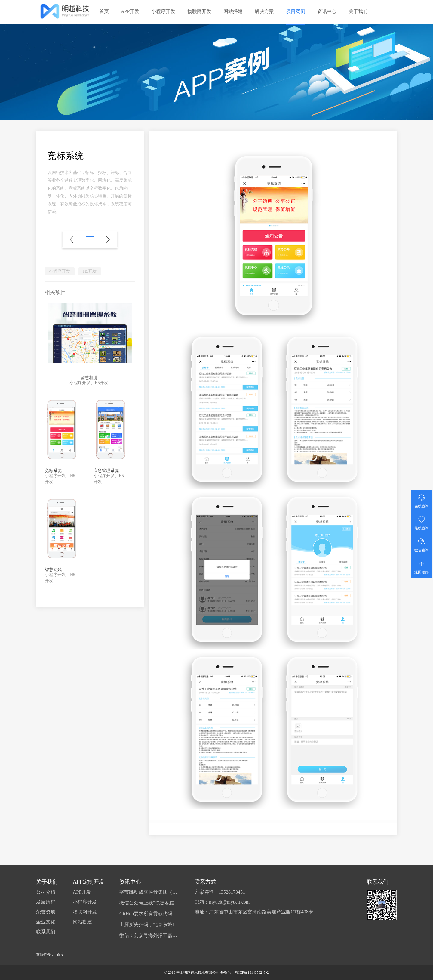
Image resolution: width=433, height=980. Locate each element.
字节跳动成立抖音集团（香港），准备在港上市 (149, 892)
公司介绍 (46, 892)
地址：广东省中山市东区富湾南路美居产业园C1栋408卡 (254, 912)
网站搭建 (233, 11)
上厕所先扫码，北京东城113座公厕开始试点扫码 (149, 925)
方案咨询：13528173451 (220, 892)
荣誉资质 (46, 912)
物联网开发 (199, 11)
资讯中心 (327, 11)
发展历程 (46, 902)
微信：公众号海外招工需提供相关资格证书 (149, 935)
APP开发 (130, 11)
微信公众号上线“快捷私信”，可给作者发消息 (149, 903)
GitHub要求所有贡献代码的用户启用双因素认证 (149, 914)
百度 (60, 954)
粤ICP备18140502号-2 (252, 972)
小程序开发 (163, 11)
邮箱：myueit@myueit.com (222, 902)
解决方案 (264, 11)
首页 (104, 11)
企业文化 (46, 922)
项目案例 (296, 11)
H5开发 (90, 271)
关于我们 (358, 11)
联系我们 (46, 932)
